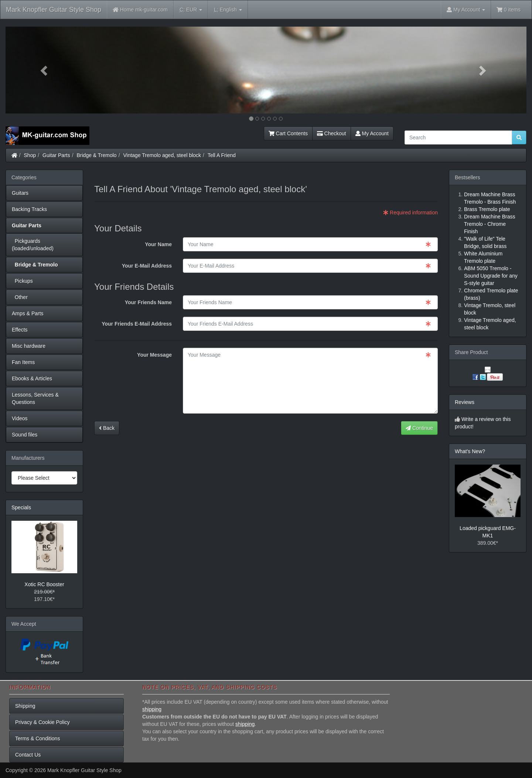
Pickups (22, 281)
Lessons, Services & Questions (35, 398)
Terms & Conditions (37, 738)
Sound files (25, 435)
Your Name (158, 244)
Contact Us (28, 755)
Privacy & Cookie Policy (42, 722)
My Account (372, 133)
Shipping (25, 706)
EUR (191, 10)
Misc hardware (29, 346)
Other (20, 297)
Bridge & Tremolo (97, 155)
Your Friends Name (148, 302)
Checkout (332, 133)
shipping (152, 709)
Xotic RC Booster (44, 584)
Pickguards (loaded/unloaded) (33, 245)
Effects (20, 330)
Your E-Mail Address (147, 266)
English (228, 10)
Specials (21, 507)
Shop (30, 155)
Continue (419, 428)
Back (107, 428)
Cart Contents (288, 133)
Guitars (20, 193)
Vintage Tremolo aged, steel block (162, 155)
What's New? (470, 451)
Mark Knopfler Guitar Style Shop (54, 10)
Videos (20, 418)
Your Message (154, 355)
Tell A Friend (222, 155)
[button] (45, 70)
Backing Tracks (29, 209)
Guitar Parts (56, 155)
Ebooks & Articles (32, 378)
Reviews (465, 402)
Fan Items (23, 362)
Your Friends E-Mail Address (137, 324)
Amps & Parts (28, 313)
